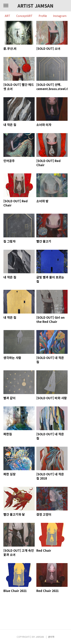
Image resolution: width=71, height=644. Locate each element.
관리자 (51, 637)
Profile (43, 16)
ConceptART (24, 16)
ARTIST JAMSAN (35, 6)
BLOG (36, 36)
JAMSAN (40, 637)
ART (7, 16)
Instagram (60, 16)
